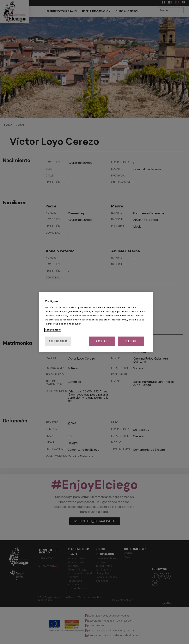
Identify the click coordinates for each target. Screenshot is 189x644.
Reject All (131, 341)
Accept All (102, 341)
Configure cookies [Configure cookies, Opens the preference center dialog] (58, 341)
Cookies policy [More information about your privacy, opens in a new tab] (53, 330)
